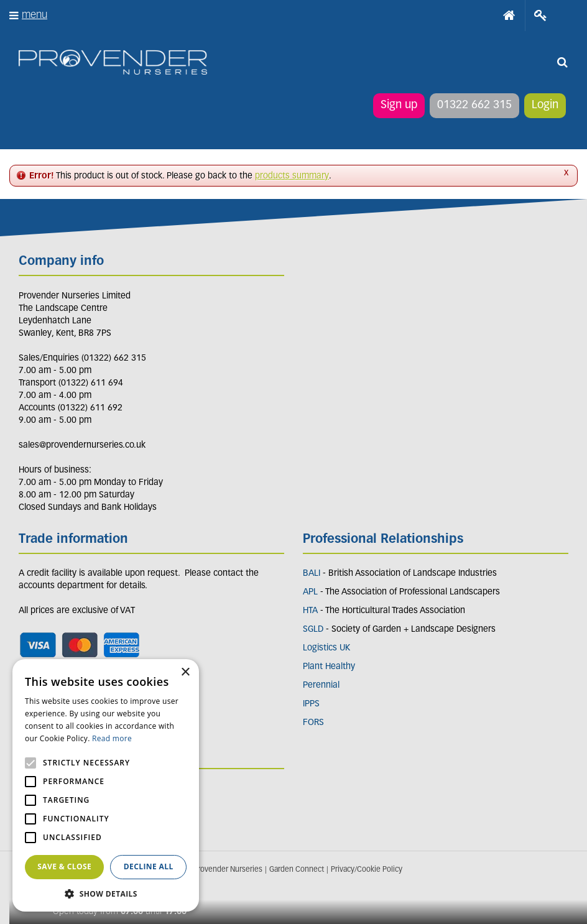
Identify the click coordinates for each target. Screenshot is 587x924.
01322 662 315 (474, 105)
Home (509, 16)
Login (545, 105)
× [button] (185, 672)
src (562, 62)
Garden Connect (297, 870)
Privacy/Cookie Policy (367, 870)
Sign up (399, 105)
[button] (106, 893)
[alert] (106, 785)
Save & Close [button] (64, 866)
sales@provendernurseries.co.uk (82, 446)
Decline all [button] (149, 866)
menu (35, 15)
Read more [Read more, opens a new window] (112, 738)
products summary (292, 176)
